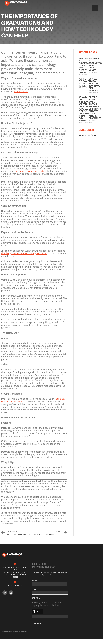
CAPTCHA (36, 602)
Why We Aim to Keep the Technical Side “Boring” (94, 89)
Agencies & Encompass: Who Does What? (95, 69)
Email (35, 594)
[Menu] (95, 8)
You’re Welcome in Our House (84, 87)
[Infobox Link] (15, 575)
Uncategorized (85, 140)
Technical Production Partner (31, 176)
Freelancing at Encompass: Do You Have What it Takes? (85, 70)
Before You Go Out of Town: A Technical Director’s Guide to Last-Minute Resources (95, 112)
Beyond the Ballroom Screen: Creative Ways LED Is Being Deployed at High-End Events (84, 113)
